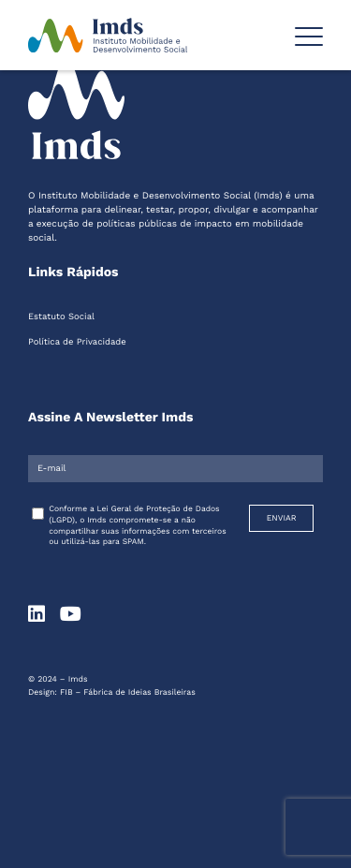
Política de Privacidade (77, 342)
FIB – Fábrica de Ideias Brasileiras (128, 693)
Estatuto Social (61, 317)
